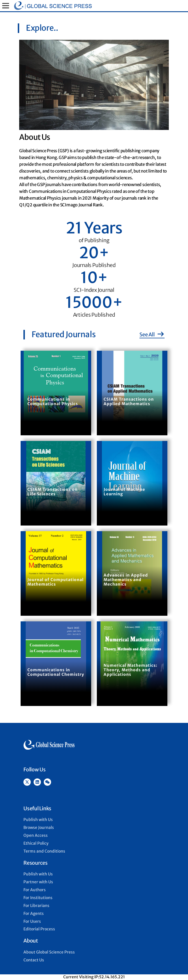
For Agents (34, 913)
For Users (32, 921)
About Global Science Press (49, 952)
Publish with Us (38, 820)
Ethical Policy (36, 843)
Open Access (36, 835)
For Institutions (38, 898)
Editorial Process (39, 929)
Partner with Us (38, 882)
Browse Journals (39, 827)
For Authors (35, 890)
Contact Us (34, 960)
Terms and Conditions (44, 851)
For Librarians (36, 906)
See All (152, 334)
